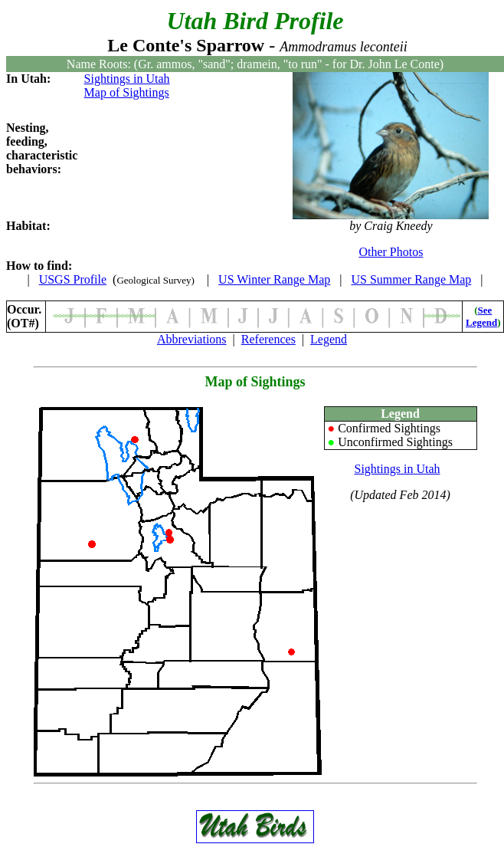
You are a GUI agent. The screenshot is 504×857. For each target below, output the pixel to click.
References (268, 339)
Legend (329, 339)
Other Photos (391, 252)
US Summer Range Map (411, 279)
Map (218, 382)
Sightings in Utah (127, 79)
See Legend (481, 316)
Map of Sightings (127, 92)
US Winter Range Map (274, 279)
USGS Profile (73, 279)
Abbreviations (192, 339)
